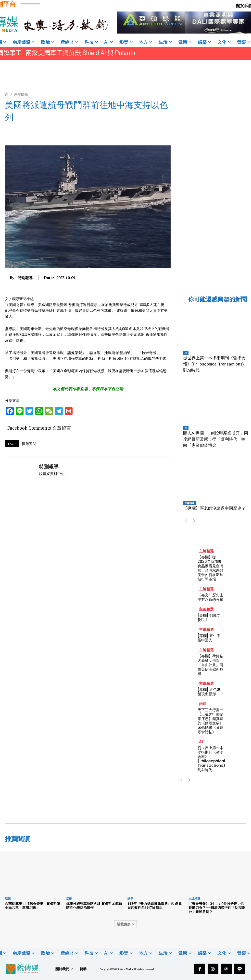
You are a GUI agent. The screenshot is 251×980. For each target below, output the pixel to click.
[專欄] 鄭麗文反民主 (209, 618)
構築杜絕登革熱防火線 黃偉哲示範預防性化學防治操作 (94, 906)
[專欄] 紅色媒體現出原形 (209, 692)
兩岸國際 (21, 94)
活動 (69, 899)
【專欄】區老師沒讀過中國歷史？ (214, 508)
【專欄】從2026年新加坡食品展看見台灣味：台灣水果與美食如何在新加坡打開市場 (210, 568)
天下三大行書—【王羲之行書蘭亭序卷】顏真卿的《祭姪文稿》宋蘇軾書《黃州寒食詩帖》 (210, 721)
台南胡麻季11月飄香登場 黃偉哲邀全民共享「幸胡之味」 (33, 906)
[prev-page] (186, 521)
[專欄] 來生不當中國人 (209, 638)
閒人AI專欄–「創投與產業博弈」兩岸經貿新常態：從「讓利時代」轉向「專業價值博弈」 (216, 439)
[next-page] (194, 521)
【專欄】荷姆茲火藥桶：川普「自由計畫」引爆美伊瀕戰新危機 (210, 665)
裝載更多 (125, 924)
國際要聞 (29, 444)
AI (186, 353)
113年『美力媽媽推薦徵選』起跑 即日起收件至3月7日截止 (155, 906)
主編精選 (189, 503)
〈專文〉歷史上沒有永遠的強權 (210, 597)
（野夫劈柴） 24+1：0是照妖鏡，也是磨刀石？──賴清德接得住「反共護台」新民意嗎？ (217, 908)
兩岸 (203, 704)
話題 (8, 899)
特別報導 (25, 278)
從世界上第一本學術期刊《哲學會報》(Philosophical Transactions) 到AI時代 (214, 364)
